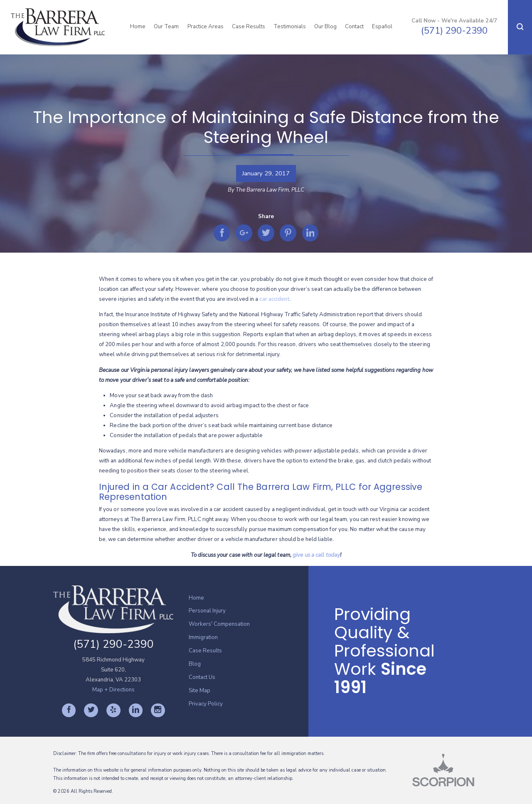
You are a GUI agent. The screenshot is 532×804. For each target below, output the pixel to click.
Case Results (205, 651)
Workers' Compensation (219, 624)
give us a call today (316, 555)
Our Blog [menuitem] (325, 27)
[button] (520, 27)
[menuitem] (249, 598)
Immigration (203, 637)
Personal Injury (207, 611)
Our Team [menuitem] (166, 27)
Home (196, 598)
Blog (195, 664)
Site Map (199, 691)
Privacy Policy (206, 704)
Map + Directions (113, 690)
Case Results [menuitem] (249, 27)
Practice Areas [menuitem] (206, 27)
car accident (274, 299)
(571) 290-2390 (454, 31)
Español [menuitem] (382, 27)
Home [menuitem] (138, 27)
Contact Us (202, 677)
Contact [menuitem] (354, 27)
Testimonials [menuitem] (290, 27)
